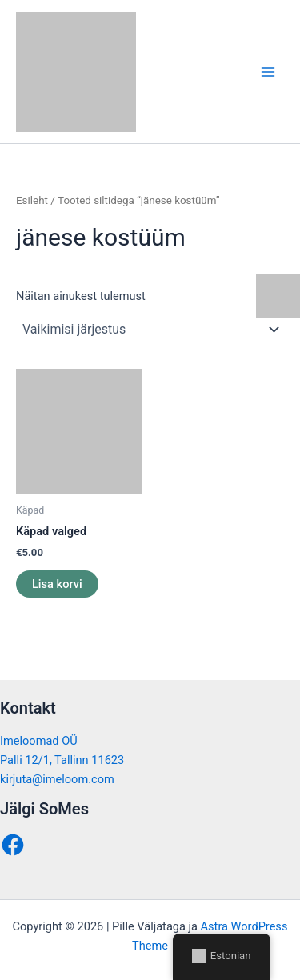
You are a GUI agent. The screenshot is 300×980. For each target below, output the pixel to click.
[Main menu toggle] (268, 71)
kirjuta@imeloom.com (57, 779)
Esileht (32, 200)
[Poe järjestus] (150, 330)
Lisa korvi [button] (57, 584)
